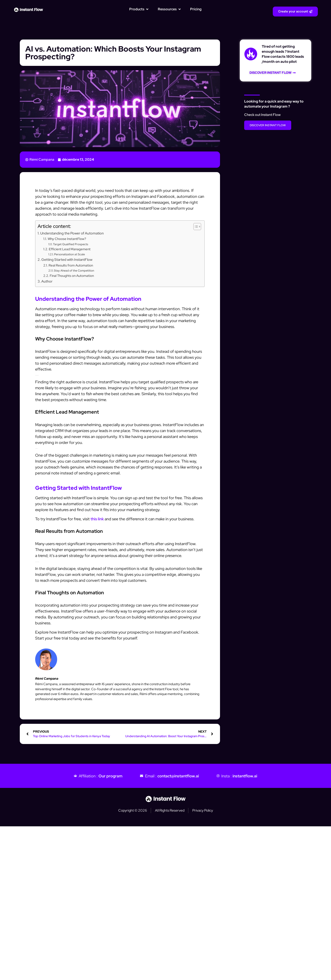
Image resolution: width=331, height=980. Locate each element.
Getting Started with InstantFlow (67, 259)
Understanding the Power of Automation (72, 233)
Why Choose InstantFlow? (67, 239)
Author (47, 281)
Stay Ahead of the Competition (74, 271)
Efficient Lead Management (70, 249)
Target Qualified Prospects (71, 244)
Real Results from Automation (71, 265)
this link (97, 519)
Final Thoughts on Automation (72, 276)
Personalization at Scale (69, 254)
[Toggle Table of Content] (195, 227)
